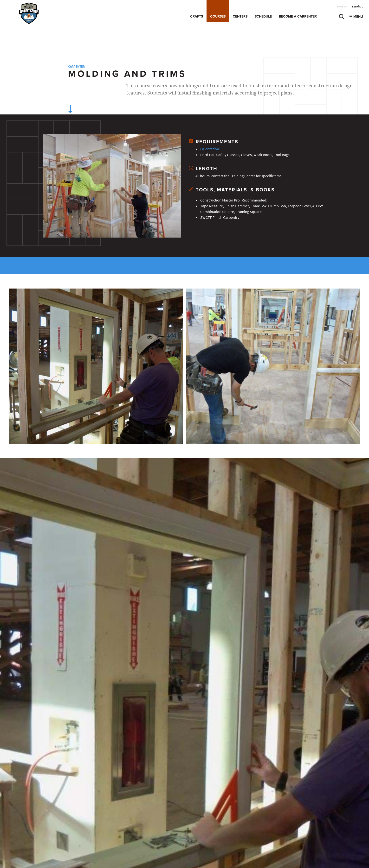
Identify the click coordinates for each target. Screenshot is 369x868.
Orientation (210, 149)
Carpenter (76, 66)
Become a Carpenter (298, 16)
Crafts (197, 16)
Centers (240, 16)
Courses (218, 16)
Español (358, 7)
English (342, 7)
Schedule (263, 16)
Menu (356, 17)
